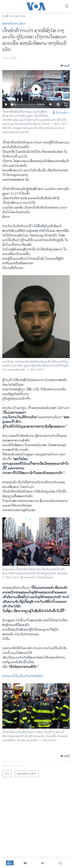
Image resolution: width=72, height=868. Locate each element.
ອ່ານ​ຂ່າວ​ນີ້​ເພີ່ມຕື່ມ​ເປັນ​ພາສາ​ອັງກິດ (23, 676)
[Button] (65, 66)
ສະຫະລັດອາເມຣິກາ (14, 24)
